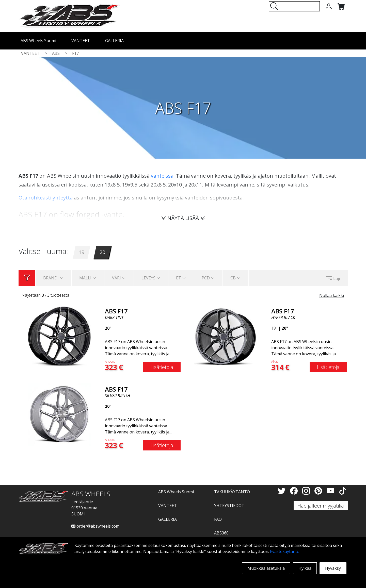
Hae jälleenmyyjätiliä (321, 506)
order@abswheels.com (95, 526)
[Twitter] (283, 491)
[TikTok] (343, 491)
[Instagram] (307, 491)
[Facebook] (295, 491)
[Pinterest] (319, 491)
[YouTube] (331, 491)
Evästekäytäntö (285, 551)
